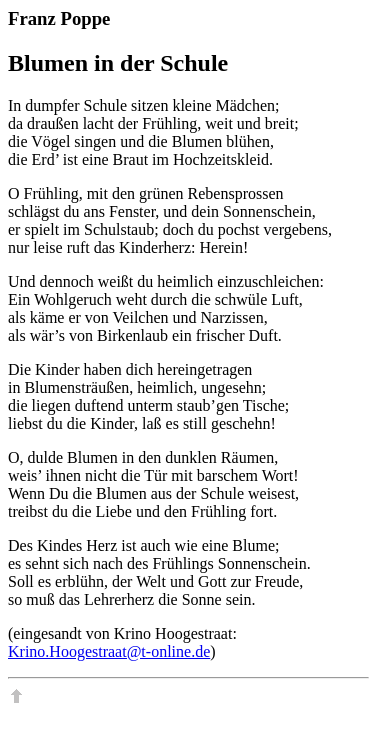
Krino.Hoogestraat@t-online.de (109, 651)
